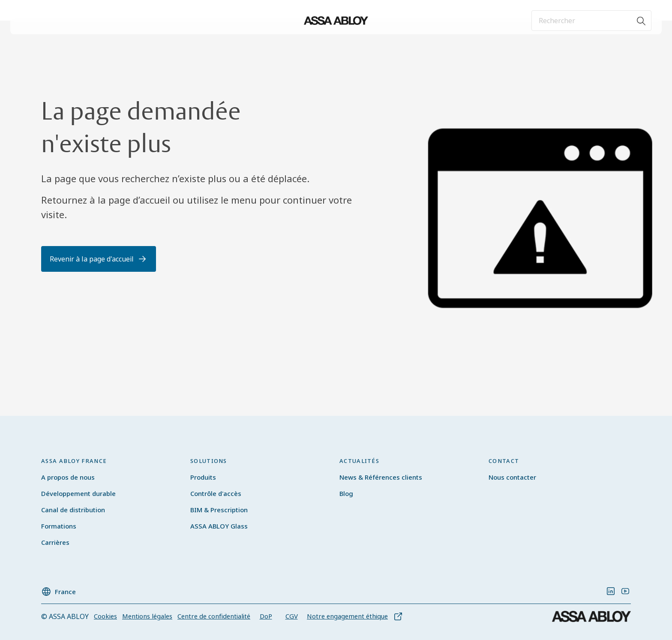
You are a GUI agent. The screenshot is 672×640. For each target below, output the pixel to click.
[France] (58, 589)
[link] (611, 591)
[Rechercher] (642, 21)
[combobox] (591, 21)
